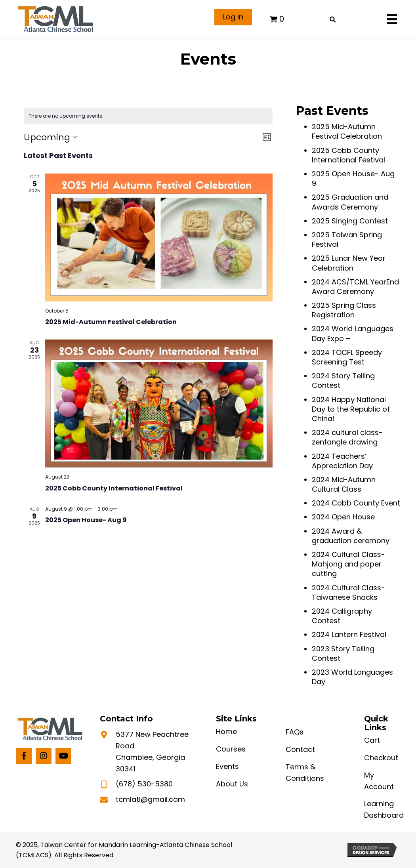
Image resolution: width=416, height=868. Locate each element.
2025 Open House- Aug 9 (86, 520)
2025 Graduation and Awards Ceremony (350, 202)
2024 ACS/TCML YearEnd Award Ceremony (355, 287)
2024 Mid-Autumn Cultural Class (344, 484)
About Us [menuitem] (232, 784)
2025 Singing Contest (350, 221)
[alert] (148, 116)
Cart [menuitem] (372, 740)
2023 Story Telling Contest (343, 653)
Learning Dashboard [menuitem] (384, 809)
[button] (24, 756)
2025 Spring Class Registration (344, 310)
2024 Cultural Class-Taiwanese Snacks (348, 592)
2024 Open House (343, 517)
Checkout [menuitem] (381, 758)
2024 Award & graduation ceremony (351, 536)
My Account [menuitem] (379, 781)
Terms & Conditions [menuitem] (305, 773)
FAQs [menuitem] (295, 732)
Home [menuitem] (226, 732)
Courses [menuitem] (231, 749)
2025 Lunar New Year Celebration (349, 263)
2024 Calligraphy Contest (342, 616)
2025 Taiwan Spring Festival (347, 239)
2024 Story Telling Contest (343, 381)
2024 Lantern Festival (349, 634)
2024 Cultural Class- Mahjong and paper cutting (348, 564)
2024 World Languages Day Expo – (353, 333)
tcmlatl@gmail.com (150, 799)
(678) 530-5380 (144, 784)
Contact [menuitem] (300, 749)
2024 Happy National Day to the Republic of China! (351, 409)
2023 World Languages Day (352, 677)
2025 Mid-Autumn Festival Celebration (111, 322)
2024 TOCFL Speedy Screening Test (347, 357)
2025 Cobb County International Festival (114, 488)
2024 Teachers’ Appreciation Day (342, 461)
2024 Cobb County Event (356, 503)
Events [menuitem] (227, 766)
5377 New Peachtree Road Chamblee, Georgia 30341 (152, 751)
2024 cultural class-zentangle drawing (347, 437)
